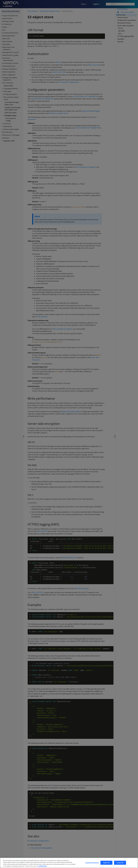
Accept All (120, 864)
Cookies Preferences (92, 864)
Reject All (106, 864)
